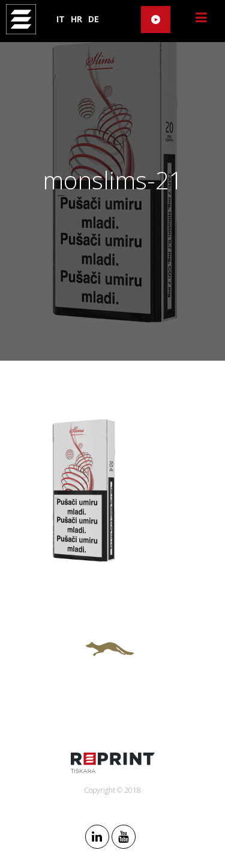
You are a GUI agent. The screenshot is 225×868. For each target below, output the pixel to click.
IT (61, 19)
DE (94, 19)
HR (76, 19)
